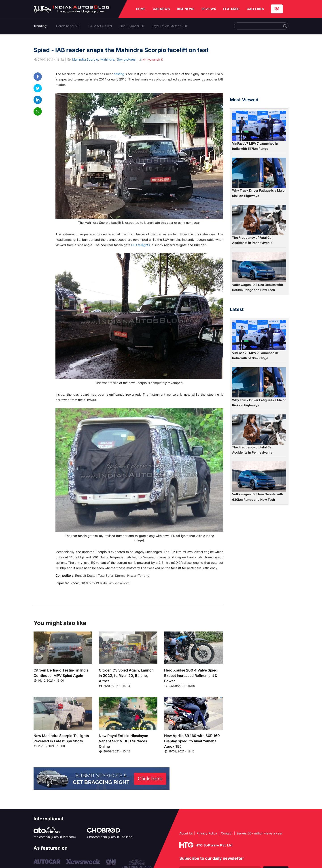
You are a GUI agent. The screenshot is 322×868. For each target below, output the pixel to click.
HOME (141, 9)
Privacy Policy (207, 833)
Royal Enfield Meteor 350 (169, 26)
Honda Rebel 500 (68, 26)
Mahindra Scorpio (85, 59)
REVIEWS (209, 9)
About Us (186, 833)
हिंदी (277, 9)
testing (119, 74)
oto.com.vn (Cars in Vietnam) (55, 837)
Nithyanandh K (151, 59)
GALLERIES (255, 9)
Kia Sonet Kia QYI (100, 26)
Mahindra (107, 59)
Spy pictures (126, 59)
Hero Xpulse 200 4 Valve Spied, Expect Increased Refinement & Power (191, 676)
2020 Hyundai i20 (132, 26)
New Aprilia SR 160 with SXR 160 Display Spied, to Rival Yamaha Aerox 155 (192, 741)
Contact (227, 833)
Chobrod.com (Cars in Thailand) (110, 837)
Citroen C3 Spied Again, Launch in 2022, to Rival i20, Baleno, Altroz (126, 676)
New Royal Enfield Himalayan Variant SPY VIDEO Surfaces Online (124, 741)
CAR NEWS (161, 9)
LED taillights (140, 245)
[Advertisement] (259, 68)
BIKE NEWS (186, 9)
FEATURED (231, 9)
